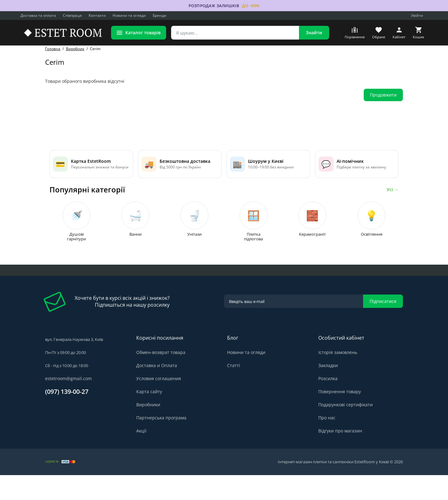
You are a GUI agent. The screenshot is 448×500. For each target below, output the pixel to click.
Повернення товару (340, 416)
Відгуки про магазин (340, 456)
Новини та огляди (129, 15)
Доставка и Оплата (157, 390)
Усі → (393, 199)
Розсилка (328, 403)
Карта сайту (149, 416)
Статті (234, 390)
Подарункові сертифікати (345, 429)
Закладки (328, 390)
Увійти (417, 15)
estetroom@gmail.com (68, 403)
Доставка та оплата (38, 15)
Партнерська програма (161, 443)
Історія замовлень (338, 377)
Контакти (97, 15)
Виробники (148, 429)
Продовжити (383, 95)
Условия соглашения (159, 403)
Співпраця (72, 15)
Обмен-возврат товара (161, 377)
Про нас (327, 443)
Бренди (160, 15)
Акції (141, 456)
